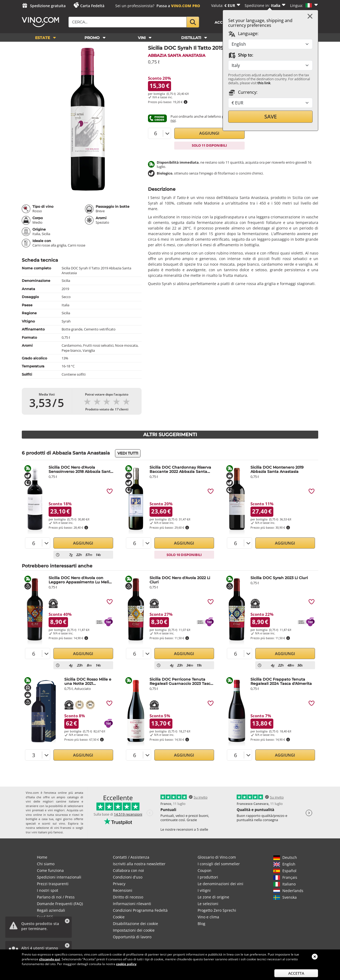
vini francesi (63, 828)
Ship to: (241, 55)
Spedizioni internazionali (59, 877)
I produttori (208, 877)
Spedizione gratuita (48, 6)
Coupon (205, 870)
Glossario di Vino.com (217, 857)
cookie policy (126, 964)
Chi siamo (46, 864)
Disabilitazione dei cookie (135, 924)
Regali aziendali (51, 910)
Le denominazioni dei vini (220, 884)
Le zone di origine (213, 897)
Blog (201, 924)
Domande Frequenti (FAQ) (60, 904)
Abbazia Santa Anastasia (177, 55)
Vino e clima (208, 917)
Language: (243, 34)
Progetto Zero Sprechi (217, 910)
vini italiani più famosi (47, 832)
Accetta (296, 973)
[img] (110, 491)
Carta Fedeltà (92, 6)
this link (264, 83)
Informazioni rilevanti (132, 904)
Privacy (119, 884)
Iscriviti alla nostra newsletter (139, 864)
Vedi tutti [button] (128, 453)
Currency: (243, 92)
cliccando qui (50, 959)
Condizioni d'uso (128, 877)
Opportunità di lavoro (132, 937)
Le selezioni (208, 904)
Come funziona (50, 870)
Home (42, 857)
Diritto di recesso (128, 897)
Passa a (178, 6)
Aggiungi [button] (209, 133)
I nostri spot (48, 890)
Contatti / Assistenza (131, 857)
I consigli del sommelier (219, 864)
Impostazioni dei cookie (134, 930)
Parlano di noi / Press (56, 897)
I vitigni (204, 890)
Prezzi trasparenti (53, 884)
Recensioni (123, 890)
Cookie (119, 917)
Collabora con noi (128, 870)
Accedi (222, 22)
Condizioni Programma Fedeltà (140, 910)
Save (271, 116)
